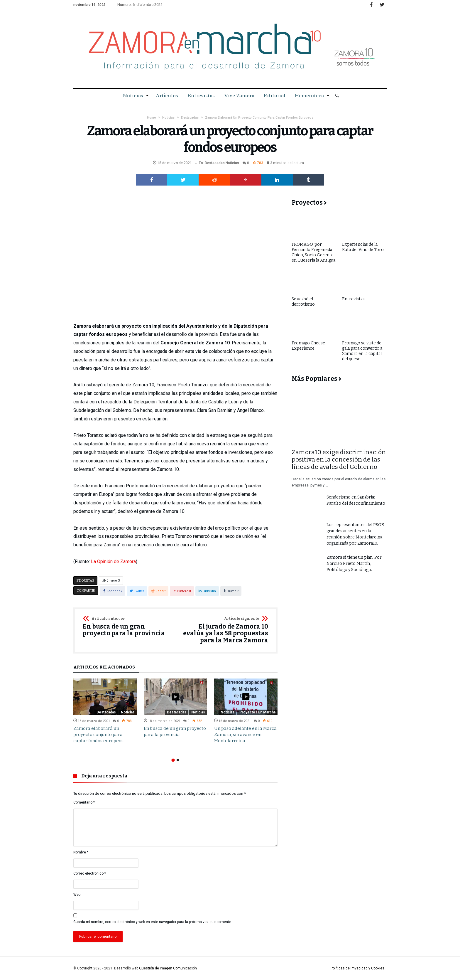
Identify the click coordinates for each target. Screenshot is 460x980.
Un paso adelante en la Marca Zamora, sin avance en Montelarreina (245, 735)
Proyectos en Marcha (257, 712)
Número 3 (112, 581)
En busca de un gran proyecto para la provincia (127, 627)
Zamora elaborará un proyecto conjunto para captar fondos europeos (98, 735)
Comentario (84, 802)
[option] (105, 711)
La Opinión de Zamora (113, 561)
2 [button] (178, 760)
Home (151, 118)
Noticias (168, 118)
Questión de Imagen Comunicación (168, 968)
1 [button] (173, 760)
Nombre (81, 852)
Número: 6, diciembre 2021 (140, 5)
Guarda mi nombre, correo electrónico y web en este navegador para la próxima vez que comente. (153, 922)
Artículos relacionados (104, 667)
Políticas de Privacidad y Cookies (357, 968)
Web (77, 895)
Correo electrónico (90, 873)
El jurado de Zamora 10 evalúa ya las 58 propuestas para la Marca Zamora (224, 630)
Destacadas (190, 118)
